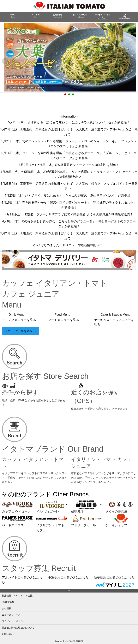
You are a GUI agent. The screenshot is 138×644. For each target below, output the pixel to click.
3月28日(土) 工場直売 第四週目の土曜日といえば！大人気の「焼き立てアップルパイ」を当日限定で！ (69, 236)
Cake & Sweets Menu (114, 320)
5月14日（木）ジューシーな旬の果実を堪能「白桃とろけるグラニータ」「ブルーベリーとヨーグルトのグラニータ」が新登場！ (69, 156)
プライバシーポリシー (14, 621)
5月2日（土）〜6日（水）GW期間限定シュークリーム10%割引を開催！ (69, 165)
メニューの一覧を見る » (21, 331)
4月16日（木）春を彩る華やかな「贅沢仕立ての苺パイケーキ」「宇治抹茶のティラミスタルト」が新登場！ (69, 205)
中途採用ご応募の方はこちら (68, 577)
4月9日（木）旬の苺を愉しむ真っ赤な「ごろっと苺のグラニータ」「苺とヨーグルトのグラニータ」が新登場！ (69, 224)
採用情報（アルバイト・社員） (18, 596)
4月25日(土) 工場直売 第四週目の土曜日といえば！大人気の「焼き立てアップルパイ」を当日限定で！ (69, 186)
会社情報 (7, 608)
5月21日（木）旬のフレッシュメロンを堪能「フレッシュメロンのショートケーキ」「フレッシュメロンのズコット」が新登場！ (69, 144)
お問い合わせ (9, 634)
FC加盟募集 (8, 602)
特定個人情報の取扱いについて (18, 628)
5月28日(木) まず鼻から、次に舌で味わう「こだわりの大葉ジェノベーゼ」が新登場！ (69, 122)
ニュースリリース (11, 615)
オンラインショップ (103, 17)
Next (133, 61)
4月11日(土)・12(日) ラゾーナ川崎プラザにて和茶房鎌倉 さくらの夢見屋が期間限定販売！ (69, 214)
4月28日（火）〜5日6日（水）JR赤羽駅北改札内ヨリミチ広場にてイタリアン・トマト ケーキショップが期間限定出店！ (69, 174)
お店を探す (58, 16)
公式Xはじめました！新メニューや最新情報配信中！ (69, 245)
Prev (5, 61)
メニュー (36, 16)
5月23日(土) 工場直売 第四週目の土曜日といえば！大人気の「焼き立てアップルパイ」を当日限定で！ (69, 132)
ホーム (13, 16)
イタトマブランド (80, 16)
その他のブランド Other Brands (45, 494)
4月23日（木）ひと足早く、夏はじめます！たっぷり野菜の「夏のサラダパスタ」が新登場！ (69, 196)
